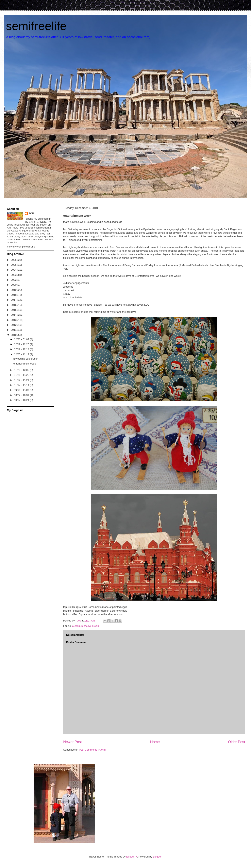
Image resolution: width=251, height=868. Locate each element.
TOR (31, 213)
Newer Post (73, 742)
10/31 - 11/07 (22, 390)
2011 (14, 330)
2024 (14, 270)
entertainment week (24, 364)
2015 (14, 310)
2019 (14, 290)
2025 (14, 265)
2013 (14, 320)
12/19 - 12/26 (22, 344)
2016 (14, 305)
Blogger (157, 857)
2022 (14, 280)
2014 (14, 315)
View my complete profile (21, 247)
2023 (14, 275)
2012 (14, 325)
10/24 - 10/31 (22, 395)
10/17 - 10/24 (22, 400)
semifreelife (36, 26)
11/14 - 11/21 (22, 380)
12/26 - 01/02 (22, 339)
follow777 (132, 857)
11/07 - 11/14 (22, 385)
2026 (14, 260)
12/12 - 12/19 (22, 349)
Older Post (237, 742)
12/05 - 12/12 (22, 354)
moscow (86, 626)
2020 (14, 285)
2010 (14, 335)
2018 (14, 295)
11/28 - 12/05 (22, 370)
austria (76, 626)
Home (155, 742)
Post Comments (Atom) (92, 750)
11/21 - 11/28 (22, 375)
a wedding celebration (26, 359)
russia (96, 626)
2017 (14, 300)
